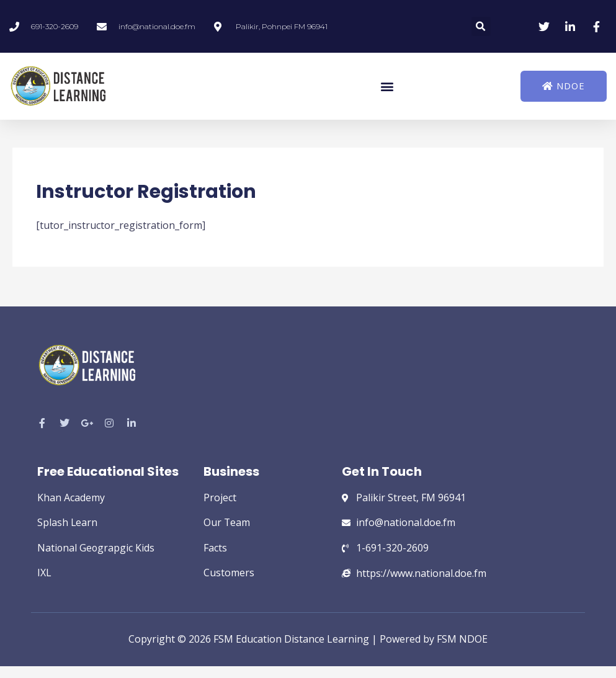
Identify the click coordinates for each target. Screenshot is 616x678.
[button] (481, 26)
